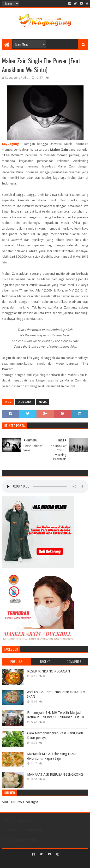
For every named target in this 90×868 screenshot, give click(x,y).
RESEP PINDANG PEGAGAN (48, 671)
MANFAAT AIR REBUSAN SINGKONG (55, 774)
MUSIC (43, 402)
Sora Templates (38, 862)
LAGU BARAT (25, 402)
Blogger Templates (66, 862)
